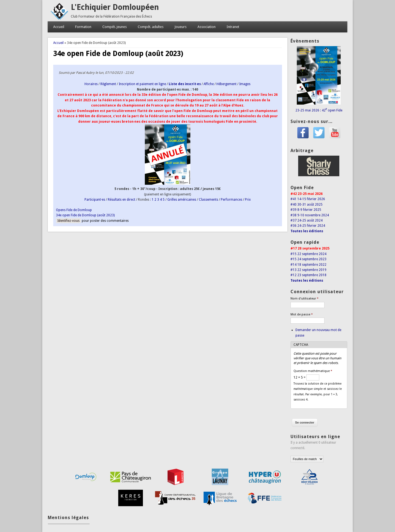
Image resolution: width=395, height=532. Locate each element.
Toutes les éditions (307, 231)
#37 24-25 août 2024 (307, 220)
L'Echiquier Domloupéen (115, 7)
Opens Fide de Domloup (74, 210)
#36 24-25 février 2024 (308, 226)
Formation (83, 27)
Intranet (233, 27)
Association (207, 27)
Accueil (59, 27)
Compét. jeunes (115, 27)
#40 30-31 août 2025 (307, 205)
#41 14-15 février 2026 (308, 199)
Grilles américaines (182, 200)
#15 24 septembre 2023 (308, 259)
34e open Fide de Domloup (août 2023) (85, 215)
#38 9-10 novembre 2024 (310, 215)
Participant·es (95, 200)
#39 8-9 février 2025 (306, 210)
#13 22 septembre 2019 (308, 270)
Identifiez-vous (68, 221)
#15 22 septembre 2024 (308, 254)
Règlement (108, 84)
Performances (232, 200)
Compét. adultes (151, 27)
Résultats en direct (122, 200)
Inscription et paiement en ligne (142, 84)
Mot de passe (302, 314)
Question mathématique (313, 371)
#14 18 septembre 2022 (308, 265)
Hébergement (226, 84)
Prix (248, 200)
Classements (208, 200)
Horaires (91, 84)
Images (245, 84)
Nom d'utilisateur (304, 299)
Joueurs (180, 27)
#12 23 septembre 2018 (308, 275)
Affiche (209, 84)
